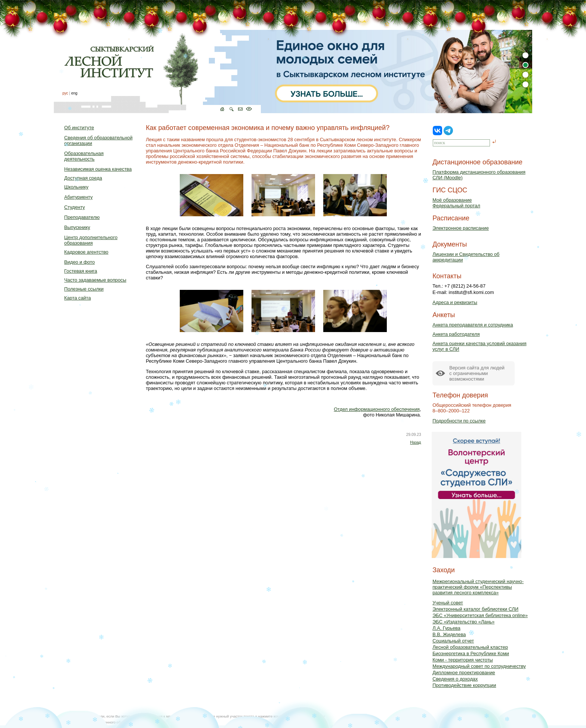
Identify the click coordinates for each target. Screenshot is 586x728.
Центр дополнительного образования (91, 240)
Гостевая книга (81, 271)
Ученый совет (448, 603)
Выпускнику (77, 227)
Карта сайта (78, 298)
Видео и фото (80, 262)
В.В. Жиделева (449, 634)
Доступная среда (83, 178)
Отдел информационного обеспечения (377, 409)
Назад (415, 442)
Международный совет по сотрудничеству (479, 666)
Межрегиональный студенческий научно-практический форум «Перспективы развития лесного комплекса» (478, 587)
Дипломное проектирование (464, 673)
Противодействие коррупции (464, 685)
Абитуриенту (78, 197)
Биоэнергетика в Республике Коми (471, 653)
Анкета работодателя (456, 334)
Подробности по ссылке (459, 421)
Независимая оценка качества (98, 169)
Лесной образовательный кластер (470, 647)
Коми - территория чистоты (463, 660)
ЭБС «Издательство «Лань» (463, 622)
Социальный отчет (453, 641)
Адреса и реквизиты (455, 302)
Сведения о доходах (455, 679)
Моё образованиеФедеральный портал (456, 203)
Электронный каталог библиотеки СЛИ (475, 609)
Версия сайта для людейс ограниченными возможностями (477, 373)
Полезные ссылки (84, 289)
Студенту (75, 207)
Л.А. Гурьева (446, 628)
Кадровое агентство (86, 252)
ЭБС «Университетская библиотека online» (480, 615)
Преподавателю (82, 217)
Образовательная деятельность (84, 156)
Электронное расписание (461, 228)
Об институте (79, 128)
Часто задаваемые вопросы (95, 280)
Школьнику (76, 187)
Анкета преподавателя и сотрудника (473, 325)
